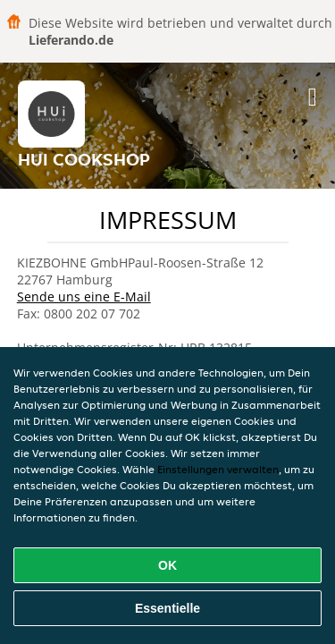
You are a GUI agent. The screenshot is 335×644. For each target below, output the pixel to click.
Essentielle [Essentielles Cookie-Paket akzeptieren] (167, 608)
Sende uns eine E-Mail (84, 297)
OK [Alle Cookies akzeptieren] (167, 565)
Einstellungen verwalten (218, 469)
